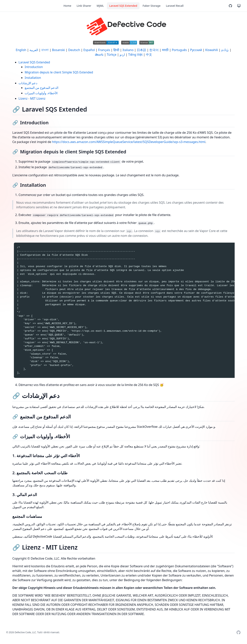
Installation (33, 78)
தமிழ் (225, 50)
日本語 (141, 50)
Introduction (34, 67)
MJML (100, 6)
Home (67, 6)
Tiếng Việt (135, 55)
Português (179, 50)
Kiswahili (212, 50)
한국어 (154, 50)
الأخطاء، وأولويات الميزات (41, 93)
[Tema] (239, 6)
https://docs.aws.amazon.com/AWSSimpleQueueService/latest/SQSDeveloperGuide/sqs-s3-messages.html (129, 142)
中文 (149, 55)
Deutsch (74, 50)
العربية (34, 50)
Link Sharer (84, 6)
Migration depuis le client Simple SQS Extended (59, 72)
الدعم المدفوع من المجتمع (41, 88)
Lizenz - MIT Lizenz (32, 98)
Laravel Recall (175, 6)
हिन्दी (116, 50)
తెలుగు (99, 55)
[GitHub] (230, 6)
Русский (196, 50)
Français (104, 50)
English (21, 50)
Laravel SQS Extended (123, 6)
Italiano (128, 50)
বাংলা (45, 50)
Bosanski (58, 50)
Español (89, 50)
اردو (122, 55)
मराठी (165, 50)
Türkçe (112, 55)
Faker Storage (152, 6)
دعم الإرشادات (28, 83)
